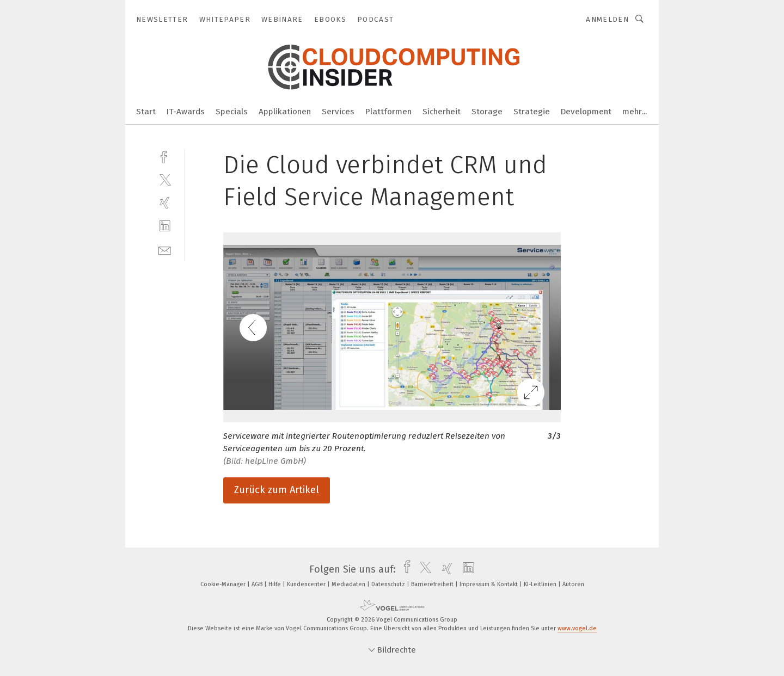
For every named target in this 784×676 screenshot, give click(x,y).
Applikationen (285, 112)
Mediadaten (349, 584)
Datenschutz (389, 584)
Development (586, 112)
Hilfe (275, 584)
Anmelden (607, 19)
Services (338, 112)
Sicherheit (442, 112)
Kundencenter (307, 584)
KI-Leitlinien (541, 584)
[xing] (165, 203)
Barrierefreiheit (433, 584)
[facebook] (165, 156)
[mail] (165, 250)
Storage (487, 112)
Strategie (532, 112)
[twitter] (165, 179)
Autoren (573, 584)
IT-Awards (186, 112)
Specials (232, 112)
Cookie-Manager (224, 584)
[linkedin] (165, 226)
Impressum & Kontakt (489, 584)
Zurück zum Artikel (277, 490)
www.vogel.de (577, 628)
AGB (258, 584)
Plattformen (388, 112)
